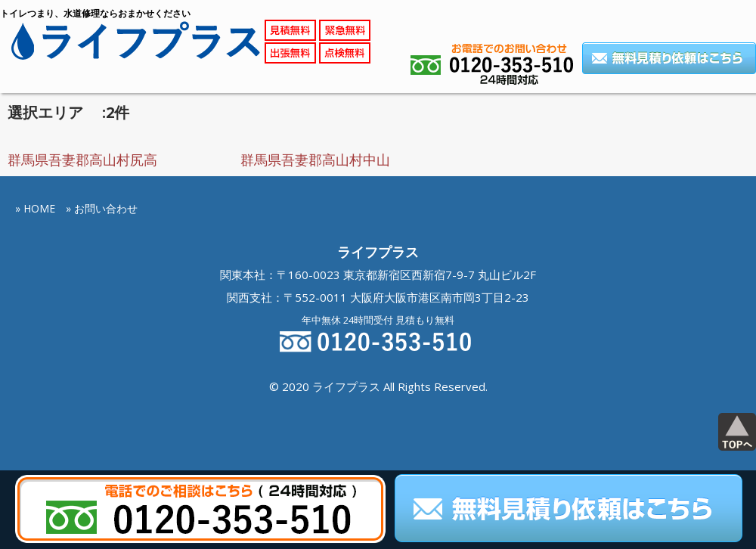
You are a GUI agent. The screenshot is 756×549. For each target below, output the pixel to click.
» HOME (35, 208)
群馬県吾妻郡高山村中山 (315, 160)
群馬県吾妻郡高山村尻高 (82, 160)
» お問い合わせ (102, 208)
